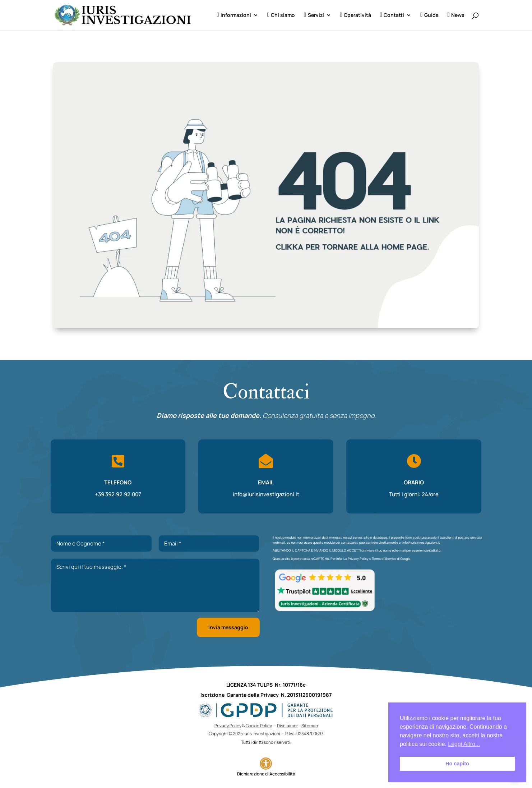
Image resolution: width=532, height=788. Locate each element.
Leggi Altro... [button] (464, 744)
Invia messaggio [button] (228, 627)
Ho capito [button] (457, 764)
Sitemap (310, 726)
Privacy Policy (358, 559)
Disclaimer (287, 726)
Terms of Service (384, 559)
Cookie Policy (259, 726)
